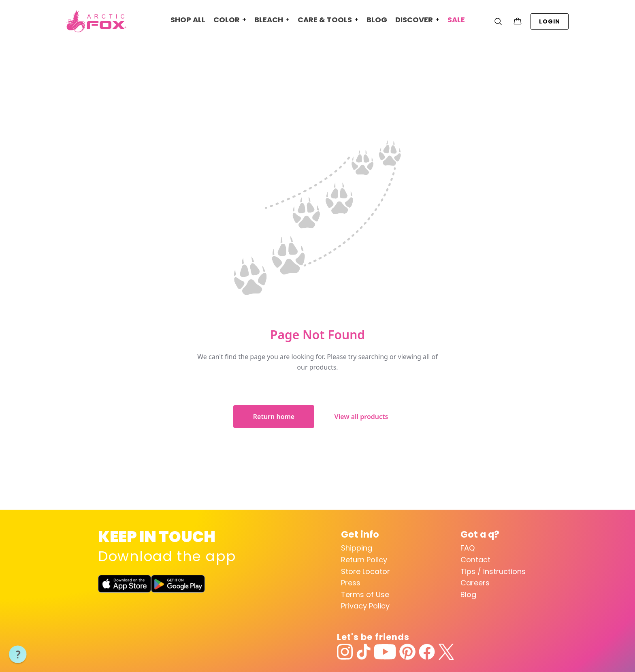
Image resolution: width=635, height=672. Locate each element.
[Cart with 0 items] (518, 21)
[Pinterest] (407, 652)
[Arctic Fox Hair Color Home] (96, 21)
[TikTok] (363, 652)
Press (351, 583)
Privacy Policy (365, 606)
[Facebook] (427, 652)
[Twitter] (446, 652)
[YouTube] (385, 652)
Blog (468, 594)
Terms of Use (365, 594)
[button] (18, 655)
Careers (475, 583)
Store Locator (365, 571)
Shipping (357, 548)
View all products (361, 417)
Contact (475, 560)
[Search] (498, 21)
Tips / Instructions (493, 571)
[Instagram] (345, 652)
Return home (274, 417)
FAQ (468, 548)
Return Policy (364, 560)
